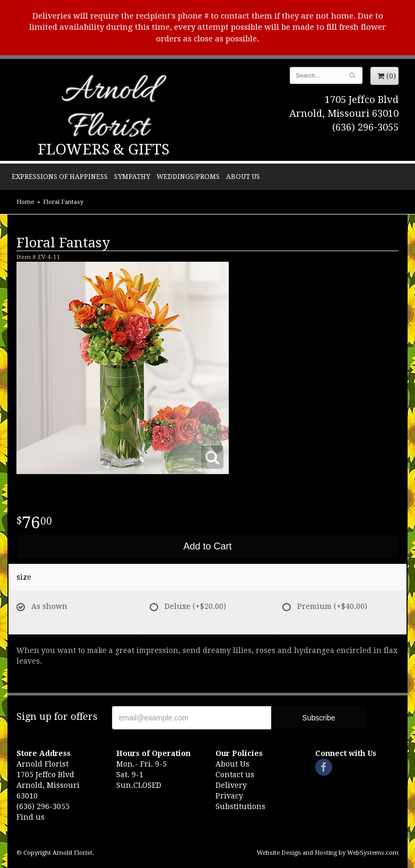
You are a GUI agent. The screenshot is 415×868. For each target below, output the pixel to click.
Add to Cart (207, 546)
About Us (243, 177)
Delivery (231, 785)
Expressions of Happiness (60, 177)
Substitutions (240, 806)
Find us (31, 817)
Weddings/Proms (188, 177)
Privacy (229, 796)
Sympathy (132, 177)
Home (25, 202)
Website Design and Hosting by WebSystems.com (328, 853)
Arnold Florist (108, 110)
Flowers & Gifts (103, 149)
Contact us (235, 775)
